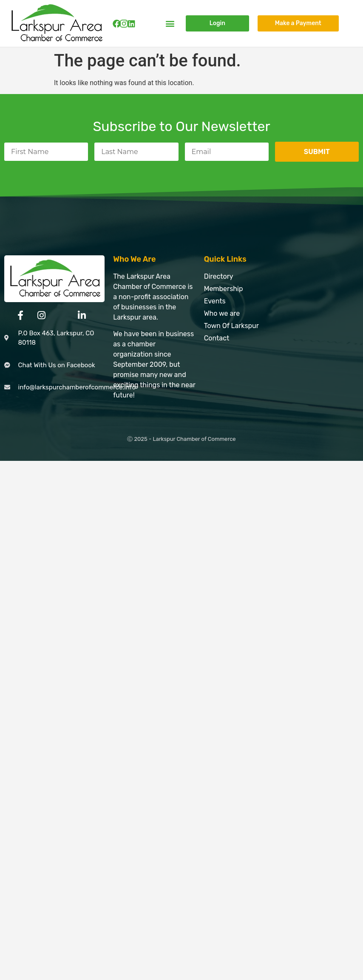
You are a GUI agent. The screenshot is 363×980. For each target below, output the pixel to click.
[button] (170, 24)
